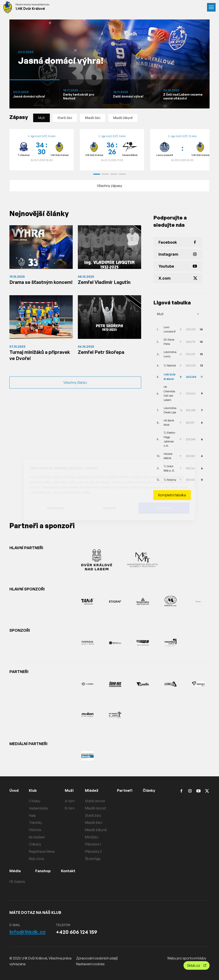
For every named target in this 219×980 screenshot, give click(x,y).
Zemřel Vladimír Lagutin (107, 282)
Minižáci (92, 837)
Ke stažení (37, 837)
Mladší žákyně (123, 118)
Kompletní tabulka (172, 495)
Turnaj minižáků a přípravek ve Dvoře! (33, 364)
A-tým (70, 801)
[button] (97, 174)
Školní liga (93, 859)
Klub (34, 790)
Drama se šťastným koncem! (33, 286)
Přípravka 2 (94, 851)
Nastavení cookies (90, 964)
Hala (33, 815)
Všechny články (75, 392)
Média (15, 871)
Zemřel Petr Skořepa (103, 360)
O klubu (35, 801)
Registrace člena (42, 851)
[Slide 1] (34, 94)
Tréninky (36, 823)
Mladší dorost (96, 808)
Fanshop (43, 871)
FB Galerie (17, 882)
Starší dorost (96, 801)
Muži (41, 118)
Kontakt (69, 871)
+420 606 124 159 (76, 932)
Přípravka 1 (94, 844)
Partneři (126, 790)
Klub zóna (37, 859)
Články (150, 790)
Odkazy (36, 844)
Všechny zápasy (109, 186)
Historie (36, 830)
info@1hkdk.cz (27, 932)
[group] (42, 150)
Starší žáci (65, 118)
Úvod (14, 790)
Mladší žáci (93, 118)
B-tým (70, 808)
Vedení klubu (39, 808)
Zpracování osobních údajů (97, 958)
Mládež (92, 790)
